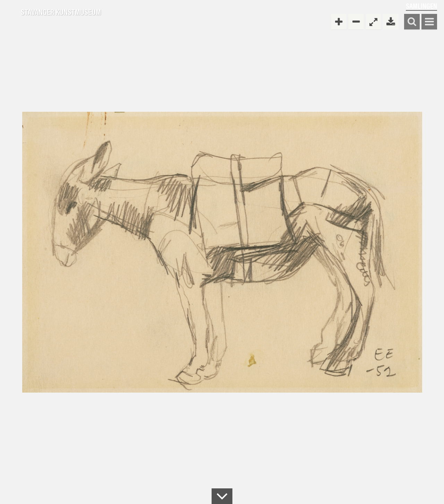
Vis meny (429, 22)
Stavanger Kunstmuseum (61, 12)
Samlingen (421, 6)
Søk (412, 22)
